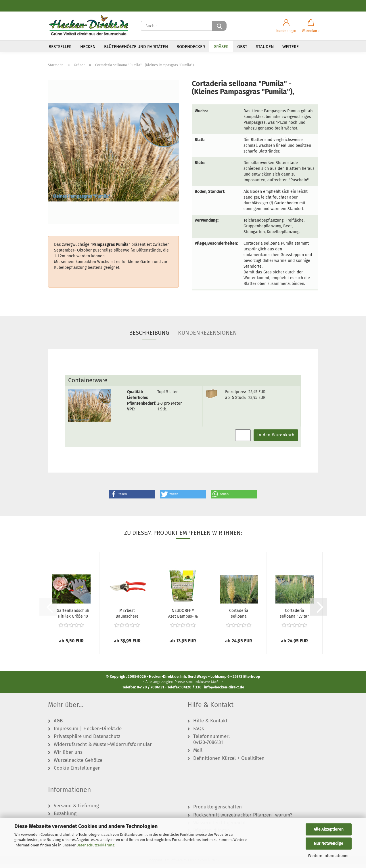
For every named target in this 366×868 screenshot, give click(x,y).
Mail (198, 754)
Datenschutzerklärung (95, 845)
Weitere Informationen (329, 856)
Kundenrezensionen (207, 337)
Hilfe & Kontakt (210, 725)
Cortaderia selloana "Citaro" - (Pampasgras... (239, 617)
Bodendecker (191, 47)
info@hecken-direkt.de (224, 691)
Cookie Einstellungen (77, 772)
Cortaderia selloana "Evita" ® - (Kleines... (294, 617)
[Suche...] (219, 26)
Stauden (265, 47)
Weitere (291, 47)
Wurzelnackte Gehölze (78, 764)
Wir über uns (68, 756)
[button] (286, 26)
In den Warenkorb (276, 439)
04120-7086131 (208, 746)
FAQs (199, 732)
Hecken (88, 47)
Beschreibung (149, 337)
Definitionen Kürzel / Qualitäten (229, 762)
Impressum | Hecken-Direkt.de (88, 732)
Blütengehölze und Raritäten (136, 47)
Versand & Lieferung (76, 810)
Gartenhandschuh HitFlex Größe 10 (73, 617)
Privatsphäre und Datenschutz (87, 741)
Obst (242, 47)
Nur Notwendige (329, 843)
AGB (58, 725)
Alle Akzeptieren (329, 829)
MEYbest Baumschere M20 (127, 617)
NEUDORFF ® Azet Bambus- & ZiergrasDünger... (183, 617)
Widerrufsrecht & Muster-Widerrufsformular (103, 748)
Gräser (221, 47)
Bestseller (60, 47)
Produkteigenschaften (218, 811)
